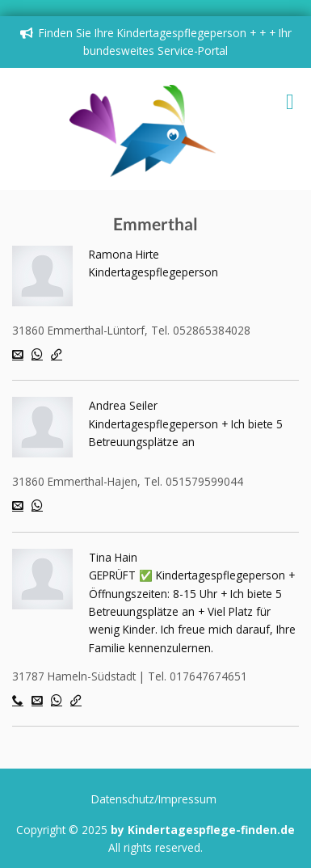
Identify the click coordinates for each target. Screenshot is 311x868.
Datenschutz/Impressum (154, 799)
